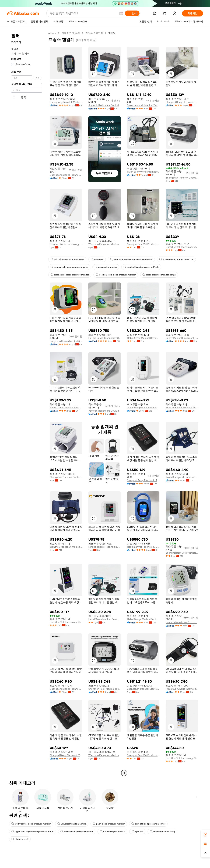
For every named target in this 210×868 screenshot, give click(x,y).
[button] (94, 74)
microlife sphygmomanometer (67, 259)
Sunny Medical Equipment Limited (182, 338)
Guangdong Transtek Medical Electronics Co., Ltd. (66, 102)
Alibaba (52, 33)
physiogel (97, 259)
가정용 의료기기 (94, 33)
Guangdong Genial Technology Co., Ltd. (66, 175)
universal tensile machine (72, 824)
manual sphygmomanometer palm (69, 267)
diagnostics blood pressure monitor (70, 275)
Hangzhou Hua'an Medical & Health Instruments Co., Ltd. (66, 341)
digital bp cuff (20, 839)
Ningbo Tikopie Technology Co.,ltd (66, 244)
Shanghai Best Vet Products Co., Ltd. (143, 244)
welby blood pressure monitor (77, 832)
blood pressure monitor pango (159, 275)
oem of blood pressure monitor (148, 824)
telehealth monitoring (162, 832)
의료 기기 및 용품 (71, 33)
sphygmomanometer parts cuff (176, 259)
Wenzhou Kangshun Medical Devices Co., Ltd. (105, 244)
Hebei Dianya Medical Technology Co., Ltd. (66, 408)
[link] (205, 835)
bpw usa (137, 832)
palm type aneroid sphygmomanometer (131, 259)
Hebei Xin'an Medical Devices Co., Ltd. (143, 338)
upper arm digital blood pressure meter (33, 832)
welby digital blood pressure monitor (31, 824)
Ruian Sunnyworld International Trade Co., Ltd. (143, 172)
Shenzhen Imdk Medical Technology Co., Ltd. (143, 105)
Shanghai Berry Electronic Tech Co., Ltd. (182, 102)
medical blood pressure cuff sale (141, 267)
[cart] (165, 14)
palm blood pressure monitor (109, 824)
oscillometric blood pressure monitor (116, 275)
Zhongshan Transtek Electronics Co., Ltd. (182, 178)
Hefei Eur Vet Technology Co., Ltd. (182, 247)
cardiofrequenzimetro (112, 832)
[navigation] (27, 403)
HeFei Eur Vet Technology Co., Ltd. (105, 338)
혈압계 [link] (112, 33)
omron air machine (106, 267)
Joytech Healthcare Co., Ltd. (104, 105)
